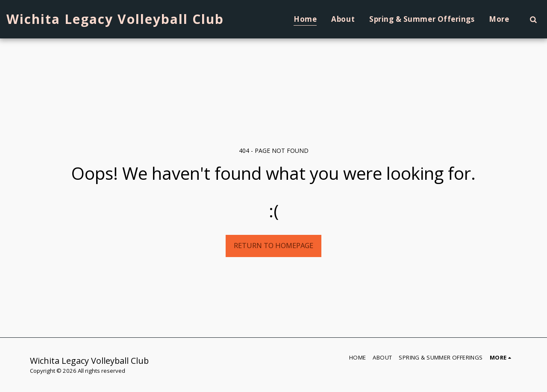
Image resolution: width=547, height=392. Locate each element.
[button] (533, 19)
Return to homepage (273, 245)
